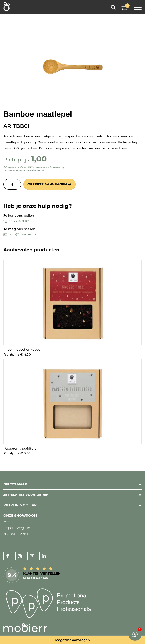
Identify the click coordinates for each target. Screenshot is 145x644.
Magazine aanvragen (72, 640)
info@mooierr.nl (20, 234)
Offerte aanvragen (47, 184)
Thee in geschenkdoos (22, 349)
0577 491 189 (17, 221)
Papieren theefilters (20, 448)
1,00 (39, 159)
